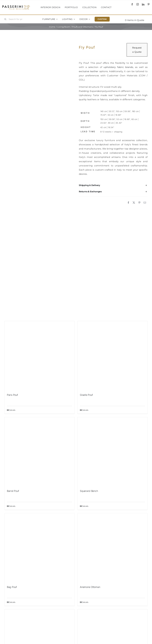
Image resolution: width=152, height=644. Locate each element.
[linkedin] (143, 4)
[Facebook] (128, 203)
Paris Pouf (12, 395)
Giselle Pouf (86, 395)
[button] (113, 185)
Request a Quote (137, 50)
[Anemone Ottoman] (112, 548)
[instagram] (138, 4)
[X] (134, 203)
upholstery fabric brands (118, 67)
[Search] (5, 19)
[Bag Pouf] (40, 548)
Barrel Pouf (13, 491)
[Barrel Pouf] (40, 452)
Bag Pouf (12, 587)
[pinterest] (149, 4)
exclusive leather (89, 71)
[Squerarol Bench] (112, 452)
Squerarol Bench (89, 491)
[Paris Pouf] (40, 356)
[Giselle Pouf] (112, 356)
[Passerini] (16, 6)
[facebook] (132, 4)
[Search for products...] (15, 19)
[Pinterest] (139, 203)
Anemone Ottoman (90, 587)
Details (12, 410)
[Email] (145, 203)
